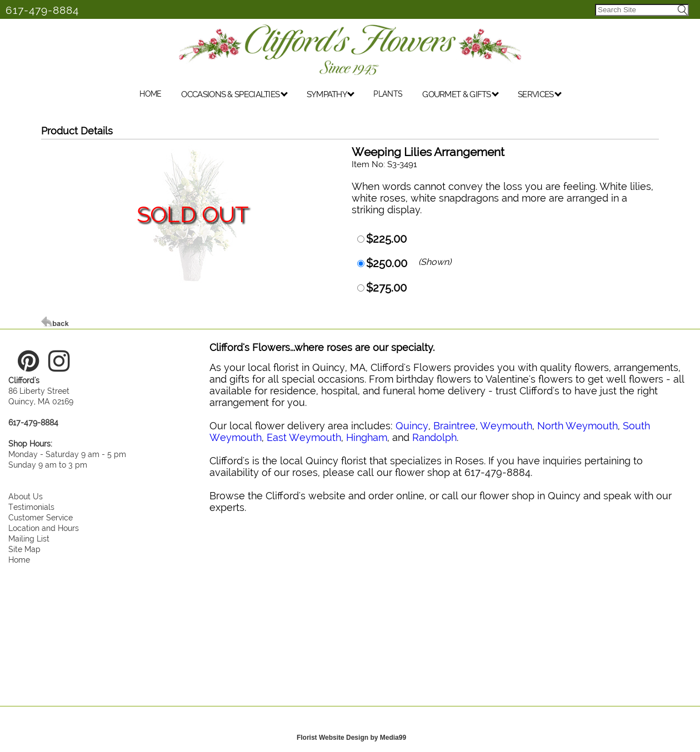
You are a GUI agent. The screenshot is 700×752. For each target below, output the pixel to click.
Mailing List (29, 538)
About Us (26, 496)
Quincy (412, 426)
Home (19, 560)
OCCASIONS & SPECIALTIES (234, 96)
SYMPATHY (331, 96)
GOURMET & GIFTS (461, 96)
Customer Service (41, 517)
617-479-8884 (42, 10)
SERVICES (540, 96)
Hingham (367, 437)
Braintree (454, 426)
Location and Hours (44, 528)
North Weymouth (577, 426)
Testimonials (31, 507)
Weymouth (506, 426)
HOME (150, 95)
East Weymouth (304, 437)
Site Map (24, 549)
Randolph (434, 437)
